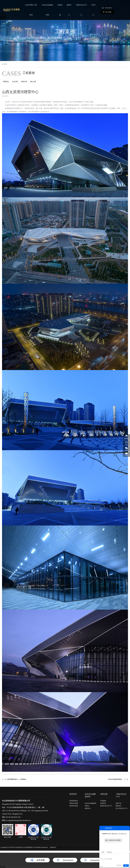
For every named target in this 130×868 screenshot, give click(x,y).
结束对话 (119, 865)
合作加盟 (41, 860)
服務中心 (70, 6)
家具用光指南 (74, 806)
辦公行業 (33, 82)
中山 (65, 847)
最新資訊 (118, 806)
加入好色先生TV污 (121, 808)
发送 (126, 866)
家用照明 (73, 794)
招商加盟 (61, 6)
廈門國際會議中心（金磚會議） (17, 779)
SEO (68, 847)
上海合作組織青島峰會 (115, 779)
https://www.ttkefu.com (121, 834)
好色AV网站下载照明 (33, 6)
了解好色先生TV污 (82, 6)
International (108, 4)
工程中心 (93, 6)
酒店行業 (24, 82)
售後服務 (103, 801)
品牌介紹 (118, 803)
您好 (103, 852)
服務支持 (88, 808)
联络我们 (110, 852)
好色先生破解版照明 (49, 6)
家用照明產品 (74, 801)
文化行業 (15, 82)
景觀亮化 (6, 82)
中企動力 (60, 847)
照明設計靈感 (74, 803)
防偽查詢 (103, 803)
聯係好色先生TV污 (106, 806)
